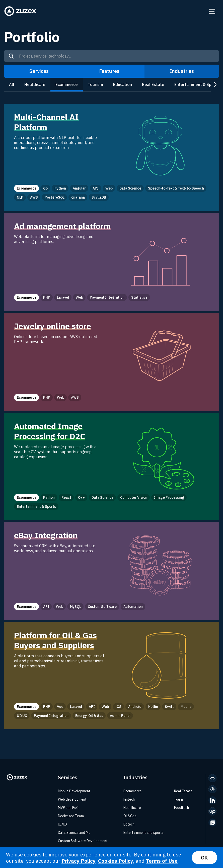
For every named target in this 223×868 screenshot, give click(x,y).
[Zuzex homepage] (20, 11)
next (215, 85)
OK (204, 858)
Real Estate (153, 84)
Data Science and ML (74, 833)
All (12, 84)
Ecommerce (67, 84)
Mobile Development (74, 791)
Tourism (95, 84)
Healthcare (35, 84)
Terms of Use (162, 861)
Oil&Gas (130, 816)
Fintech (129, 799)
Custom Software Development (83, 841)
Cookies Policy (116, 861)
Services (39, 71)
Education (123, 84)
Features (109, 71)
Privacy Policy (79, 861)
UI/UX (63, 824)
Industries (182, 71)
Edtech (129, 824)
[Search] (11, 56)
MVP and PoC (68, 808)
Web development (72, 799)
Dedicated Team (71, 816)
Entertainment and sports (143, 833)
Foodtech (181, 808)
